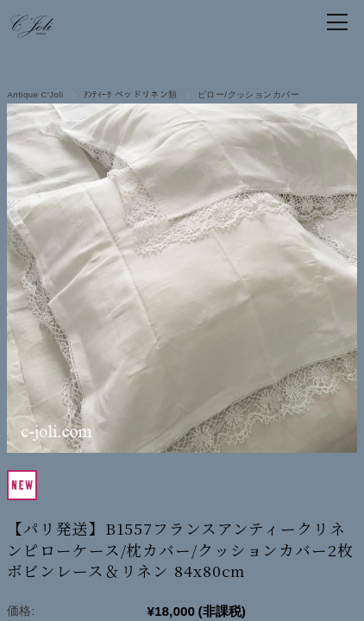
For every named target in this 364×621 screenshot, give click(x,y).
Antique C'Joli (35, 94)
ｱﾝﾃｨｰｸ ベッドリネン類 (131, 94)
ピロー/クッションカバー (248, 94)
